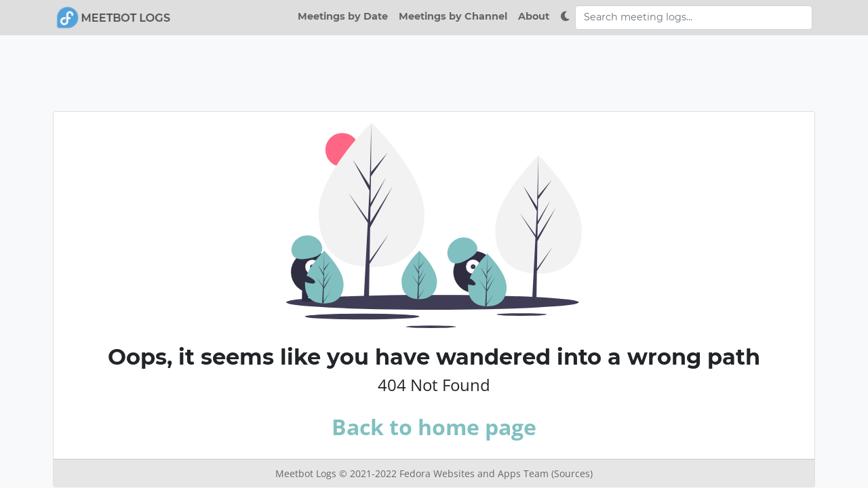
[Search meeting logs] (694, 18)
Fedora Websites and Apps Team (475, 473)
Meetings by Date (343, 16)
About (534, 16)
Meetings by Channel (453, 16)
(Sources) (572, 473)
